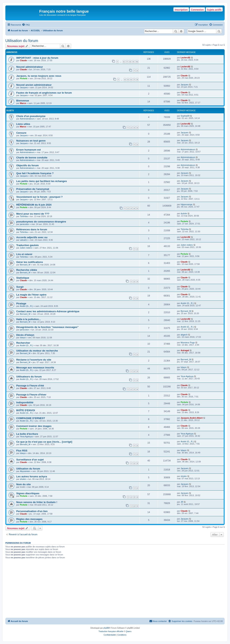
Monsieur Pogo (188, 343)
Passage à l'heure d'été (30, 386)
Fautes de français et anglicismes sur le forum (44, 93)
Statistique (23, 278)
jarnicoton (24, 224)
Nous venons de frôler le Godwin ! (37, 502)
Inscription (181, 10)
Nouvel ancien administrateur (34, 85)
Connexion (197, 10)
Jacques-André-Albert (192, 418)
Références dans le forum (32, 229)
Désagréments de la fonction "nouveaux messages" (47, 327)
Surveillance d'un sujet (30, 460)
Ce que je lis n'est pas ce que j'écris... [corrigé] (44, 442)
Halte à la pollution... (29, 319)
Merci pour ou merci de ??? (33, 214)
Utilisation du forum (22, 41)
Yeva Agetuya (187, 376)
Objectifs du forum (27, 165)
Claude (23, 60)
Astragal (185, 350)
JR (182, 502)
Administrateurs (27, 119)
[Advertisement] (115, 589)
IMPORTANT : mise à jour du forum (37, 58)
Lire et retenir (24, 254)
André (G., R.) (26, 306)
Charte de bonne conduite (32, 158)
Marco (23, 103)
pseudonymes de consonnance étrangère (41, 222)
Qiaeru (129, 631)
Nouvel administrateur (30, 67)
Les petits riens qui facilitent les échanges (42, 181)
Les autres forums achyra (32, 476)
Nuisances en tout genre (31, 141)
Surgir (20, 287)
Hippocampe (187, 204)
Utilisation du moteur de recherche (37, 351)
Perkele (24, 78)
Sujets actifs (214, 10)
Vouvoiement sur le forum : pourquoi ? (39, 197)
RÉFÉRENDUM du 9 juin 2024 (34, 205)
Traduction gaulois (27, 245)
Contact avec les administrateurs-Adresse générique (48, 311)
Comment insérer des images (34, 426)
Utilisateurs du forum (29, 377)
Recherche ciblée (27, 270)
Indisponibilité (25, 402)
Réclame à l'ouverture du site (34, 360)
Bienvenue (23, 101)
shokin (23, 479)
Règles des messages (29, 519)
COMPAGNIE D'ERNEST (31, 418)
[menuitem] (26, 25)
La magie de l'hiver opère (31, 295)
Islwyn (23, 338)
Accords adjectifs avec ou (32, 237)
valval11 (24, 240)
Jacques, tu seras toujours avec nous (39, 76)
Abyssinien (25, 471)
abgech (184, 335)
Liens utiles (23, 124)
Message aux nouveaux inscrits (35, 368)
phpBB (106, 628)
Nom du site (23, 484)
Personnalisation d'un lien (32, 511)
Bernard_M (25, 265)
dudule (184, 213)
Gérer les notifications (30, 262)
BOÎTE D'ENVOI (26, 410)
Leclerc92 (186, 58)
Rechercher (23, 343)
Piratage (21, 303)
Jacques (24, 87)
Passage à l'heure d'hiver (31, 395)
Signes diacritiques (28, 493)
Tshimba (24, 216)
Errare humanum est (29, 150)
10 (137, 62)
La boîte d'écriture (27, 434)
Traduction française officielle (111, 631)
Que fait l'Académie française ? (35, 173)
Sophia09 (185, 116)
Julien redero (26, 248)
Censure (21, 133)
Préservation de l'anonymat (33, 189)
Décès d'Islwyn (25, 335)
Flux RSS (22, 451)
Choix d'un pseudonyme (31, 116)
